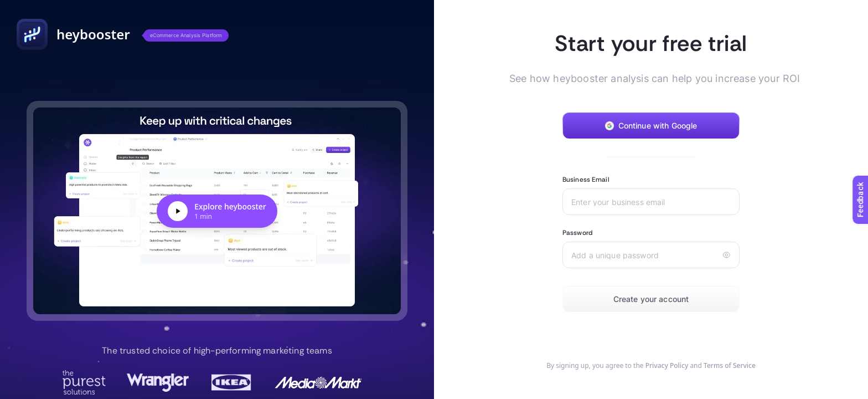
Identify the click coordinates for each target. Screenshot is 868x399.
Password (577, 233)
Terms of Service (730, 365)
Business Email (586, 180)
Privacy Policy (667, 365)
